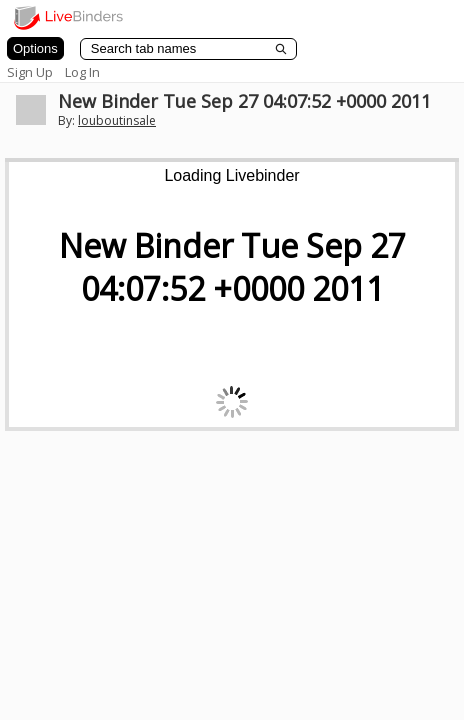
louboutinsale (117, 120)
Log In (82, 72)
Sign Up (30, 72)
